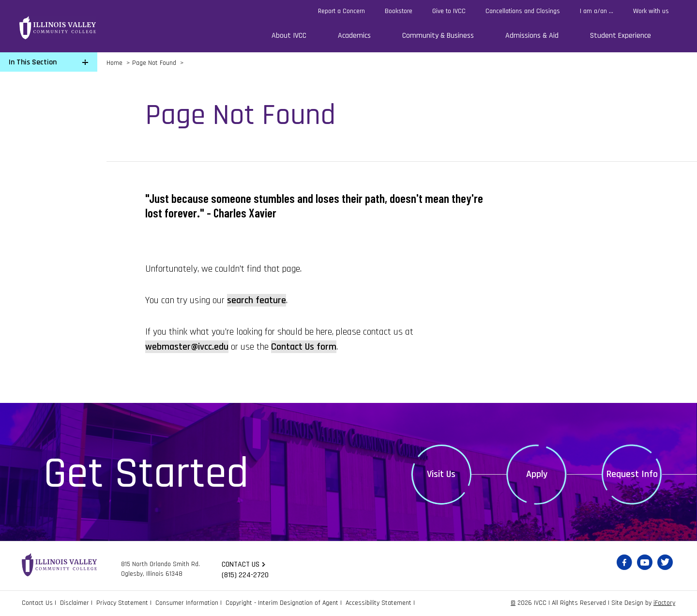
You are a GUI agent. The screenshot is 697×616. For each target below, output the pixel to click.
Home (114, 63)
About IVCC (289, 36)
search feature (257, 300)
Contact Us (37, 603)
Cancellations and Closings (523, 11)
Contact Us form (304, 347)
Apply (537, 474)
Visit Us (441, 474)
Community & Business (438, 36)
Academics (354, 36)
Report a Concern (341, 11)
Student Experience (621, 36)
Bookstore (399, 11)
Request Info (632, 474)
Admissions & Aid (532, 36)
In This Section (33, 62)
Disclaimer (75, 603)
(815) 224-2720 (245, 575)
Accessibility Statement (379, 603)
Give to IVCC (449, 11)
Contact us (241, 564)
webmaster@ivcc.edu (187, 347)
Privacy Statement (122, 603)
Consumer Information (187, 603)
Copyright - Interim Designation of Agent (282, 603)
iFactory (664, 603)
